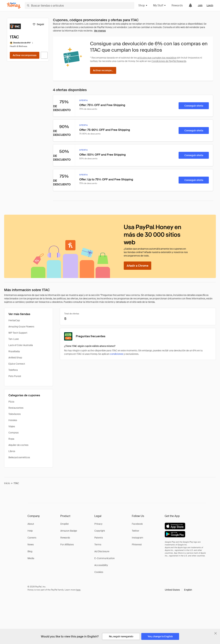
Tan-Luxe (14, 339)
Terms (98, 544)
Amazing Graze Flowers (21, 327)
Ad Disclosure (102, 551)
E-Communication (104, 558)
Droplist (65, 524)
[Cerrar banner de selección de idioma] (216, 633)
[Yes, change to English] (160, 636)
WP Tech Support (18, 333)
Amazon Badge (69, 531)
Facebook (137, 524)
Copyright (100, 531)
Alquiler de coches (18, 445)
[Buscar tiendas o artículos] (79, 6)
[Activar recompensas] (25, 55)
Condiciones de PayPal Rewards (169, 61)
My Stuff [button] (160, 5)
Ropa (11, 439)
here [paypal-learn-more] (78, 590)
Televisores (15, 414)
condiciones (117, 354)
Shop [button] (143, 5)
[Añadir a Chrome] (137, 266)
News (31, 544)
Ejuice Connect (17, 364)
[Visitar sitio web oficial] (44, 55)
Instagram (137, 538)
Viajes (12, 426)
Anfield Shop (15, 358)
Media (31, 558)
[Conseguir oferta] (194, 106)
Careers (32, 538)
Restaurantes (16, 408)
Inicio (7, 483)
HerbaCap (14, 320)
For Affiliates (67, 544)
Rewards (177, 5)
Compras (13, 433)
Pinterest (137, 544)
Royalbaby (14, 351)
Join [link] (200, 5)
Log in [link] (210, 5)
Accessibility (101, 565)
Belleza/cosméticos (19, 457)
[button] (178, 590)
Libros (12, 451)
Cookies (99, 572)
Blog (30, 551)
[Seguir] (38, 24)
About (31, 524)
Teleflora (13, 370)
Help (30, 531)
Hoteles (13, 420)
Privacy (98, 524)
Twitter (136, 531)
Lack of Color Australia (21, 345)
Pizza (11, 402)
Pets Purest (15, 376)
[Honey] (14, 6)
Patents (99, 538)
